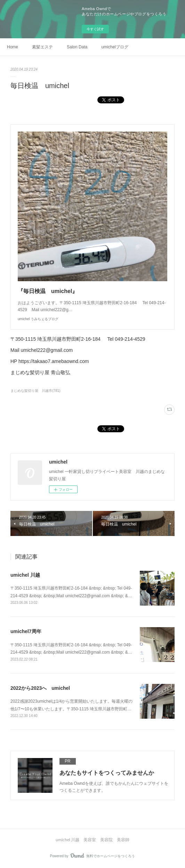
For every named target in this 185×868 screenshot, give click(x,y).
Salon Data (77, 47)
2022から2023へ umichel (40, 688)
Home (13, 47)
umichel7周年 (26, 631)
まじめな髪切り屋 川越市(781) (35, 391)
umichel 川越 (25, 575)
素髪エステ (42, 47)
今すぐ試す (95, 29)
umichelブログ (115, 47)
